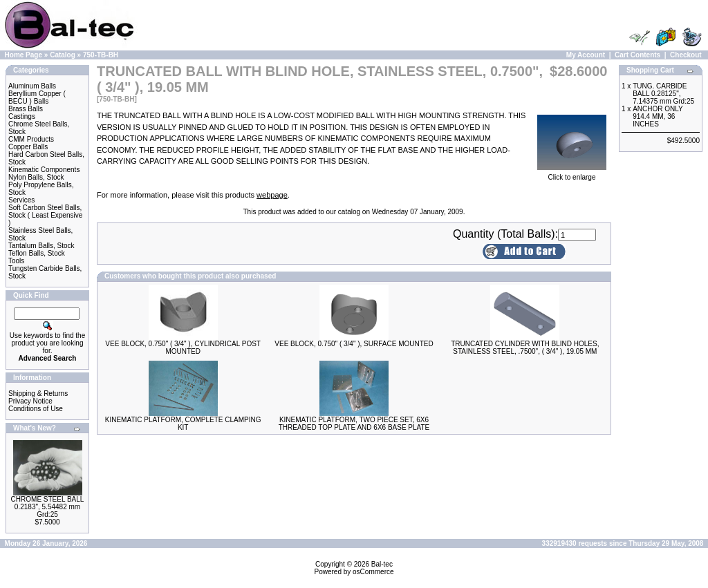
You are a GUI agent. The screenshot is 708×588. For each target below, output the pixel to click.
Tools (16, 261)
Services (21, 200)
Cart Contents (637, 55)
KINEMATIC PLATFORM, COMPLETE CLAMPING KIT (183, 424)
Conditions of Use (36, 409)
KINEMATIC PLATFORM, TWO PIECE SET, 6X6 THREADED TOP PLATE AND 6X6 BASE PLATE (354, 424)
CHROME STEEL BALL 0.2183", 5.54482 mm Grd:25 (48, 507)
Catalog (63, 55)
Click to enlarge (572, 174)
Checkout (686, 55)
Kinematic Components (44, 170)
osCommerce (373, 572)
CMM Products (31, 139)
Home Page (24, 55)
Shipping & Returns (38, 393)
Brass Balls (26, 109)
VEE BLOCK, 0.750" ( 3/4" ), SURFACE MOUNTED (354, 344)
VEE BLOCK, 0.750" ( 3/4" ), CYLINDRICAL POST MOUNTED (183, 348)
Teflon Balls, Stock (37, 253)
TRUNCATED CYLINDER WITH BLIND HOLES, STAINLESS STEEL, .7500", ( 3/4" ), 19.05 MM (525, 348)
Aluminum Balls (32, 86)
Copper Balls (28, 147)
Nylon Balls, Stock (36, 177)
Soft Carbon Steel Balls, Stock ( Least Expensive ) (45, 215)
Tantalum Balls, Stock (41, 246)
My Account (586, 55)
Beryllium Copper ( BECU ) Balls (37, 97)
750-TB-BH (101, 55)
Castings (22, 116)
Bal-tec (382, 564)
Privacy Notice (30, 401)
